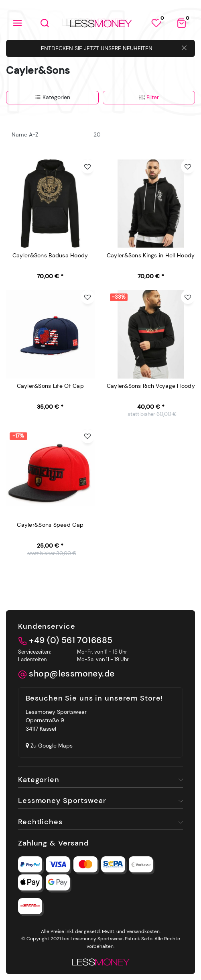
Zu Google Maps (49, 746)
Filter (149, 97)
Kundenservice (47, 626)
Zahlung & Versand (54, 843)
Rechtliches (40, 822)
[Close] (184, 49)
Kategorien (52, 97)
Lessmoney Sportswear (62, 800)
